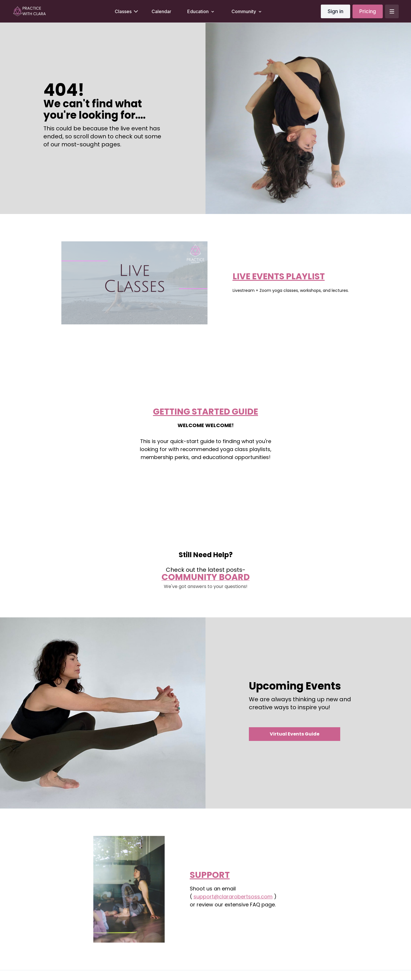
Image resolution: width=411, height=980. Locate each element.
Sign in (336, 11)
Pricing (368, 11)
